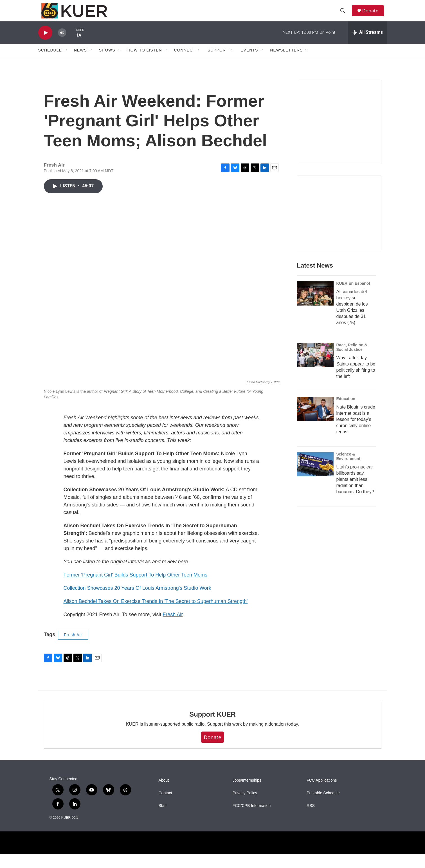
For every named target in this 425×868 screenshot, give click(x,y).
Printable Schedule (323, 807)
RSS (311, 820)
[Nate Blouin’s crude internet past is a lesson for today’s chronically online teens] (315, 434)
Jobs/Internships (247, 794)
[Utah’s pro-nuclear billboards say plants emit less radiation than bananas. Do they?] (315, 489)
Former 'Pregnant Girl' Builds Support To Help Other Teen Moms (135, 589)
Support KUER (212, 728)
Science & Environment (348, 481)
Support (218, 59)
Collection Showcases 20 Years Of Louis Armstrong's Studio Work (137, 602)
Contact (165, 807)
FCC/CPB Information (252, 820)
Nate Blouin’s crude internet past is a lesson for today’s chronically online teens (356, 444)
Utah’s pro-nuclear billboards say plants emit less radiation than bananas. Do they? (355, 504)
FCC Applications (322, 794)
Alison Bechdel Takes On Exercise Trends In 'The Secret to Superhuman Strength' (156, 615)
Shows (107, 59)
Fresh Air (173, 628)
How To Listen (145, 59)
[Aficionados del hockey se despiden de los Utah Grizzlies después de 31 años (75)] (315, 319)
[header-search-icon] (345, 15)
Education (346, 424)
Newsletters (286, 59)
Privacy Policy (245, 807)
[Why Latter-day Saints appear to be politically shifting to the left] (315, 380)
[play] (45, 41)
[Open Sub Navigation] (66, 59)
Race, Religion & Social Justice (352, 372)
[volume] (62, 41)
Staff (163, 820)
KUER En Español (353, 308)
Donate (373, 15)
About (164, 794)
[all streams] (367, 41)
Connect (185, 59)
